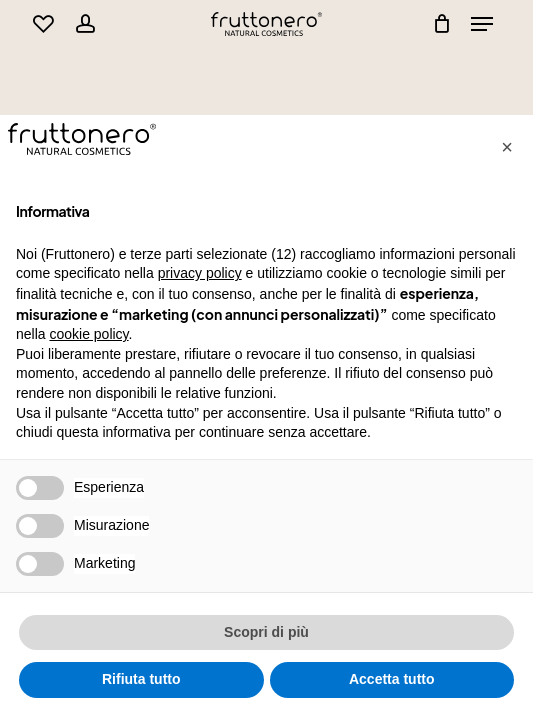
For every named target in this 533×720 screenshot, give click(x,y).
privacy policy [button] (200, 273)
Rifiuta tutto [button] (141, 679)
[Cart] (436, 24)
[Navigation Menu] (482, 24)
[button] (507, 147)
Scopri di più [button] (266, 632)
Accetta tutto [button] (392, 679)
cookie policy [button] (88, 334)
